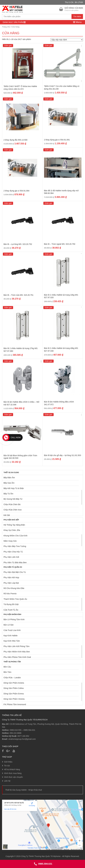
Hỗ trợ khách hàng (12, 769)
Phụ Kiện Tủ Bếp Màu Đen (15, 562)
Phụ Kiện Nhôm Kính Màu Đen (17, 652)
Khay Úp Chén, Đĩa (12, 530)
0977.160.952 (23, 736)
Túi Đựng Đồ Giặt (11, 604)
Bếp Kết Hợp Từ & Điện (14, 488)
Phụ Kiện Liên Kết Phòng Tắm (17, 646)
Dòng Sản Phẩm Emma (14, 694)
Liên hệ (7, 781)
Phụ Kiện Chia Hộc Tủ (13, 552)
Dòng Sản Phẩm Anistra (14, 683)
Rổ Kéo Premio (10, 594)
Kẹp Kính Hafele (11, 636)
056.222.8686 (16, 733)
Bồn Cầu (7, 667)
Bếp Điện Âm (9, 478)
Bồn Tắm (7, 672)
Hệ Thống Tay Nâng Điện (14, 525)
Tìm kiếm (77, 16)
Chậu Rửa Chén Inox (13, 510)
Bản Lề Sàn (9, 625)
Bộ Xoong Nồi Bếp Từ (13, 499)
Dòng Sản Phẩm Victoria (14, 699)
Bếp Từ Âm (8, 494)
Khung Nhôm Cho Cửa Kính (15, 536)
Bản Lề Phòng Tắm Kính (14, 619)
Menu (77, 22)
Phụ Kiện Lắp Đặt (11, 583)
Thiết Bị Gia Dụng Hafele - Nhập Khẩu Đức (24, 790)
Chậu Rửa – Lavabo (12, 678)
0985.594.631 (29, 730)
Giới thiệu (8, 762)
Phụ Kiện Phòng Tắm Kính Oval (17, 657)
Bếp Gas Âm (9, 483)
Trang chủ (6, 27)
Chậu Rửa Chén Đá (12, 504)
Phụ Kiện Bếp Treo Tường (15, 546)
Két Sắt (7, 515)
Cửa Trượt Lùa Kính (12, 630)
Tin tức (7, 766)
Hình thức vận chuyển (13, 777)
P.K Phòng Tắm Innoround (15, 704)
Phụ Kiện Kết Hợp (11, 577)
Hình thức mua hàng (13, 773)
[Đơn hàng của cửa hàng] (67, 40)
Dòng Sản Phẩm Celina (14, 688)
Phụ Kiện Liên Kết (11, 557)
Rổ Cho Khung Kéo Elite (14, 588)
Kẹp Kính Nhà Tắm (12, 641)
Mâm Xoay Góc (10, 541)
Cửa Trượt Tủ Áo (11, 610)
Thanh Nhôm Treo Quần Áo (15, 599)
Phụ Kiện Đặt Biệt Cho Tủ (15, 572)
